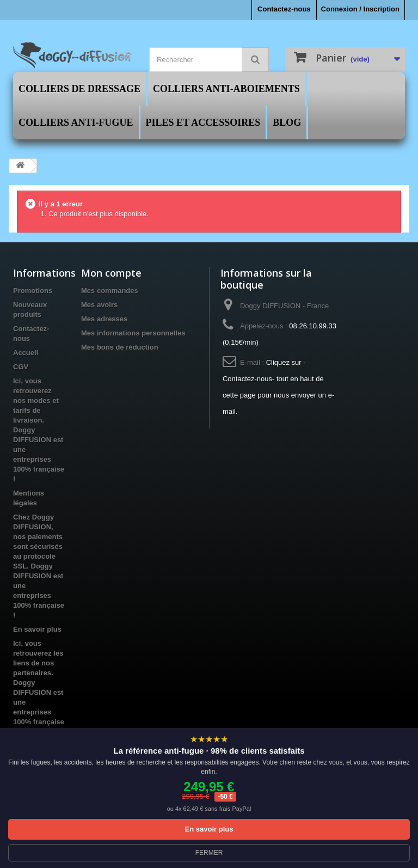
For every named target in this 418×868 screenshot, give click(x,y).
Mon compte (111, 273)
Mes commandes (110, 291)
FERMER (209, 853)
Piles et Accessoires (203, 123)
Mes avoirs (99, 305)
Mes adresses (104, 319)
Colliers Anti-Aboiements (226, 89)
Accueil (26, 353)
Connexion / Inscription (360, 9)
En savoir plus (37, 629)
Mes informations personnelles (133, 333)
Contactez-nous (284, 9)
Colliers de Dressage (79, 89)
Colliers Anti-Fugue (76, 123)
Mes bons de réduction (120, 347)
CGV (21, 367)
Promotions (33, 291)
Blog (287, 123)
